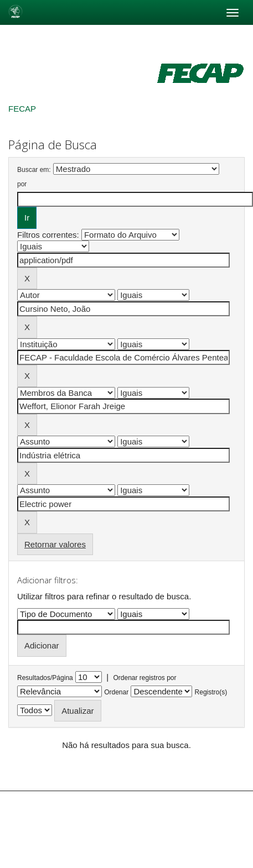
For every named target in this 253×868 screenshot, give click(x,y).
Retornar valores (55, 544)
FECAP (22, 109)
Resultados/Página (45, 678)
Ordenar (116, 692)
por (22, 184)
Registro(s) (211, 692)
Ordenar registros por (144, 678)
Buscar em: (34, 170)
